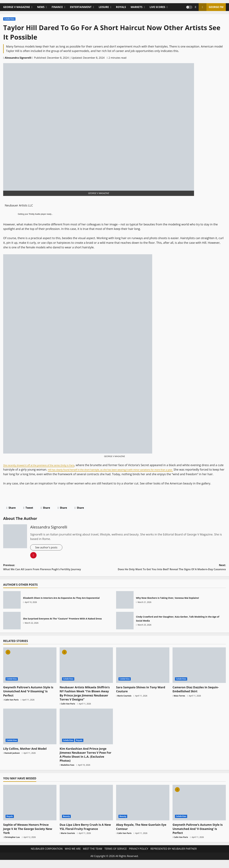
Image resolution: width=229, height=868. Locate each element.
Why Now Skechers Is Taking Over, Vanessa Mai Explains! (125, 605)
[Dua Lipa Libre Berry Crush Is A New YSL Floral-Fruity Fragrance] (86, 808)
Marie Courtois (124, 701)
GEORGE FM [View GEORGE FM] (211, 7)
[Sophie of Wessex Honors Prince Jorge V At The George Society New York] (30, 808)
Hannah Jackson (12, 758)
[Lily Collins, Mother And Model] (30, 731)
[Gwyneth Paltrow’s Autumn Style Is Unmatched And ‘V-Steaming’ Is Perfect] (30, 670)
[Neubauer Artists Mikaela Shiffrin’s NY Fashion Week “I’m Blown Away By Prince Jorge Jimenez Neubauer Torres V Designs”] (86, 670)
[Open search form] (196, 7)
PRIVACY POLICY (139, 854)
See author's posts (47, 552)
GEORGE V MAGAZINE (17, 7)
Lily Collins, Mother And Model (25, 754)
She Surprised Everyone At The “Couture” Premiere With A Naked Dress (12, 626)
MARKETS (137, 7)
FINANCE (57, 7)
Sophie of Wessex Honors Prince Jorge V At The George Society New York (28, 834)
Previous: (59, 572)
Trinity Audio (35, 214)
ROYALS (121, 7)
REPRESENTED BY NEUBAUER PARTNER (174, 854)
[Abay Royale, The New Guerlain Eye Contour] (143, 808)
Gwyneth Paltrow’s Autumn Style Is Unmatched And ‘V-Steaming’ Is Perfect (28, 696)
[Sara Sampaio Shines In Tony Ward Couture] (143, 670)
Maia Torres (179, 701)
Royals (79, 745)
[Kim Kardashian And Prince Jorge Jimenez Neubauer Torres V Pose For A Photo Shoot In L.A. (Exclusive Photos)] (86, 731)
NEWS (41, 7)
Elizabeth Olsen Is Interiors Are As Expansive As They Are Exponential (12, 605)
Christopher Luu (12, 842)
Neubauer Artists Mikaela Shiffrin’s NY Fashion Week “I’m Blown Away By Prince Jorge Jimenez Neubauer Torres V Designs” (85, 698)
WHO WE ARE (73, 854)
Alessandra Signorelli (18, 58)
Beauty (66, 821)
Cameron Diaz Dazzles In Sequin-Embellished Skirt (196, 694)
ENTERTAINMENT (81, 7)
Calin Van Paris (12, 705)
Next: (170, 572)
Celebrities (9, 19)
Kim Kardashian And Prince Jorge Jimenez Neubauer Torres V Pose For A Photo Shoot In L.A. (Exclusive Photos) (85, 760)
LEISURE (104, 7)
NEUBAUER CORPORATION (47, 854)
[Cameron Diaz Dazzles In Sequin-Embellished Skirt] (199, 670)
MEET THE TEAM (92, 854)
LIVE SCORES (157, 7)
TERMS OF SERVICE (116, 854)
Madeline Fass (68, 770)
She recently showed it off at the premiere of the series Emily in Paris (49, 465)
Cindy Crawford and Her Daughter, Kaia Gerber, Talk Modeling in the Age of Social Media (125, 626)
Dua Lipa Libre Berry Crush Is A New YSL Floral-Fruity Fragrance (85, 832)
